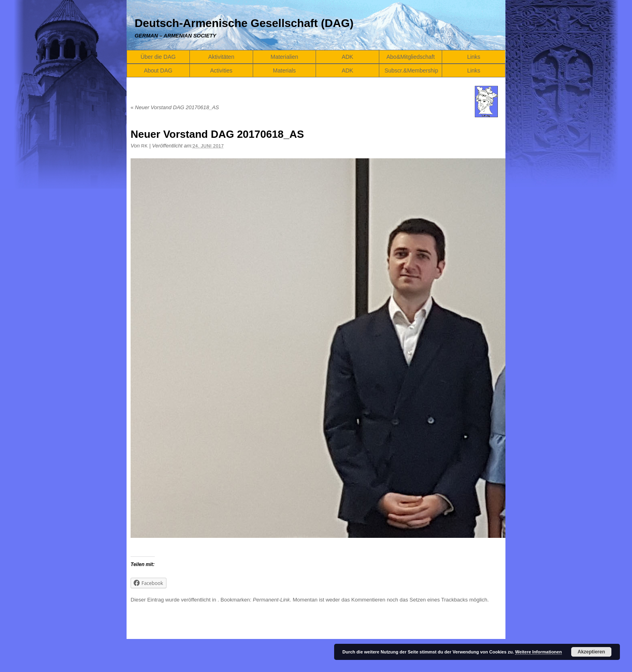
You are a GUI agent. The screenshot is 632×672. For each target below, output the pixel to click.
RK (144, 146)
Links (474, 57)
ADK (348, 57)
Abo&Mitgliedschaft (411, 57)
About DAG (158, 71)
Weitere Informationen (538, 652)
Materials (284, 71)
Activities (221, 71)
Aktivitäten (221, 57)
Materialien (284, 57)
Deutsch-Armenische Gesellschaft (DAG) (244, 23)
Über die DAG (158, 57)
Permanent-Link (271, 600)
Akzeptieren (591, 652)
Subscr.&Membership (411, 71)
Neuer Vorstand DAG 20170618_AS (175, 107)
